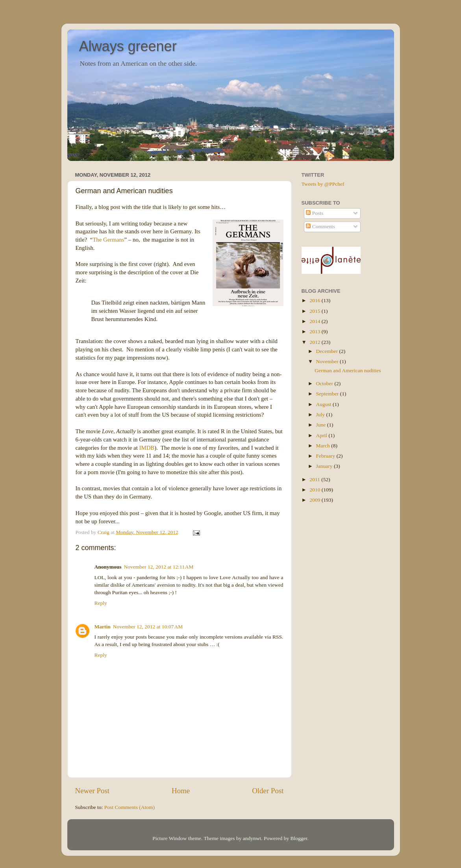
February (326, 456)
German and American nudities (348, 370)
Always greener (128, 46)
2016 (315, 300)
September (328, 394)
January (325, 466)
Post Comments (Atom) (130, 807)
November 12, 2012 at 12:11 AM (159, 567)
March (324, 446)
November (328, 361)
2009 (315, 500)
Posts (315, 213)
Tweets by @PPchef (323, 184)
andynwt (252, 838)
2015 (315, 311)
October (325, 383)
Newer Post (93, 791)
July (321, 415)
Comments (320, 226)
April (322, 435)
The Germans (108, 240)
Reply (101, 603)
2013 (315, 332)
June (322, 425)
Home (181, 791)
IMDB (147, 448)
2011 (315, 479)
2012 (315, 342)
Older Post (268, 791)
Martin (103, 627)
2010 (315, 490)
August (324, 404)
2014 (315, 321)
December (328, 351)
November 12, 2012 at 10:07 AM (148, 627)
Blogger (299, 838)
